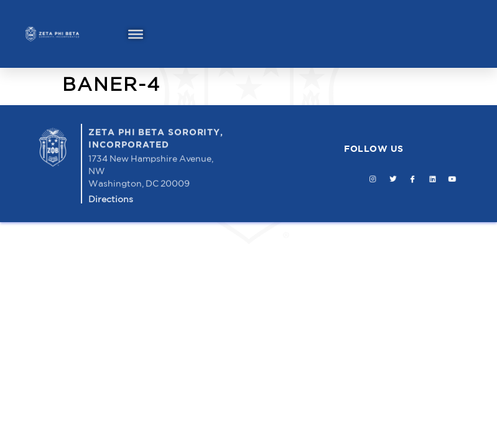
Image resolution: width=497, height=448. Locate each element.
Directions (111, 199)
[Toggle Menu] (136, 34)
